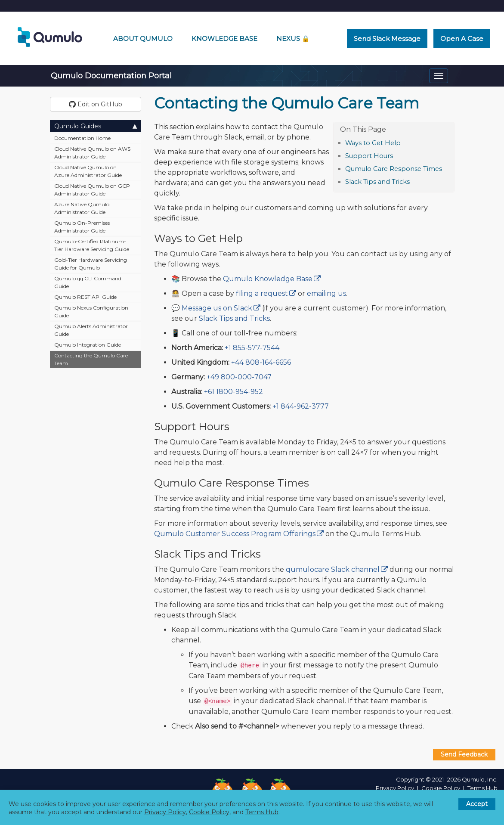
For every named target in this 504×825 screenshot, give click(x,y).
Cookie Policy (441, 788)
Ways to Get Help (373, 143)
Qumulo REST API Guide (85, 297)
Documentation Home (82, 138)
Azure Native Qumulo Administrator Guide (82, 208)
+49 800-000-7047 (239, 377)
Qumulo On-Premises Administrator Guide (82, 227)
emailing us (326, 293)
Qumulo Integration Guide (88, 345)
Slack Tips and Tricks (377, 182)
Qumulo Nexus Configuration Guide (91, 312)
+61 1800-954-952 (233, 392)
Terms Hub (482, 788)
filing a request (262, 293)
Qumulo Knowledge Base (268, 279)
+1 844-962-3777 (301, 406)
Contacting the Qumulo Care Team (91, 359)
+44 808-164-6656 (261, 362)
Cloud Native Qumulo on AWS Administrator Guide (92, 153)
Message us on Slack (217, 308)
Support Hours (369, 156)
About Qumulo (143, 39)
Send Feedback (464, 754)
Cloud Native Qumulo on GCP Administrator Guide (92, 190)
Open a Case (462, 39)
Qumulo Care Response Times (394, 169)
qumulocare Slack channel (333, 569)
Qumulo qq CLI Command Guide (88, 282)
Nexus (293, 39)
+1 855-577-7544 (252, 348)
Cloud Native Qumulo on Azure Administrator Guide (88, 171)
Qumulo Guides (96, 126)
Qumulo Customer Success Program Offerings (235, 534)
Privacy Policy (395, 788)
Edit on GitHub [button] (96, 104)
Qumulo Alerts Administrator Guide (91, 330)
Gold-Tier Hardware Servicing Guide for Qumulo (91, 264)
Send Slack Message (387, 39)
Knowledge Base (224, 39)
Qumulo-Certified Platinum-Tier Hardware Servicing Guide (92, 245)
